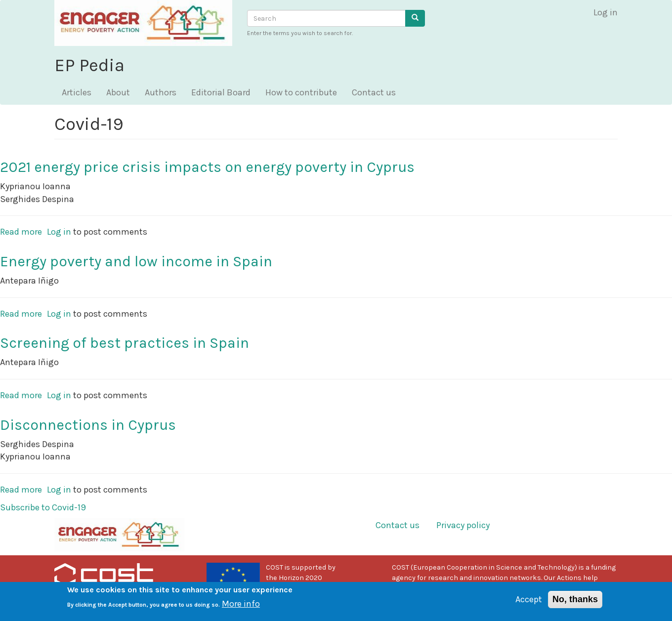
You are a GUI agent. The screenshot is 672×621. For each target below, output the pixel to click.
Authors (161, 92)
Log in (606, 12)
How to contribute (301, 92)
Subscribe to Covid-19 (43, 507)
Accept (529, 603)
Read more (21, 232)
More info (241, 607)
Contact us (374, 92)
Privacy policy (463, 525)
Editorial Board (221, 92)
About (118, 92)
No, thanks (575, 603)
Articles (77, 92)
